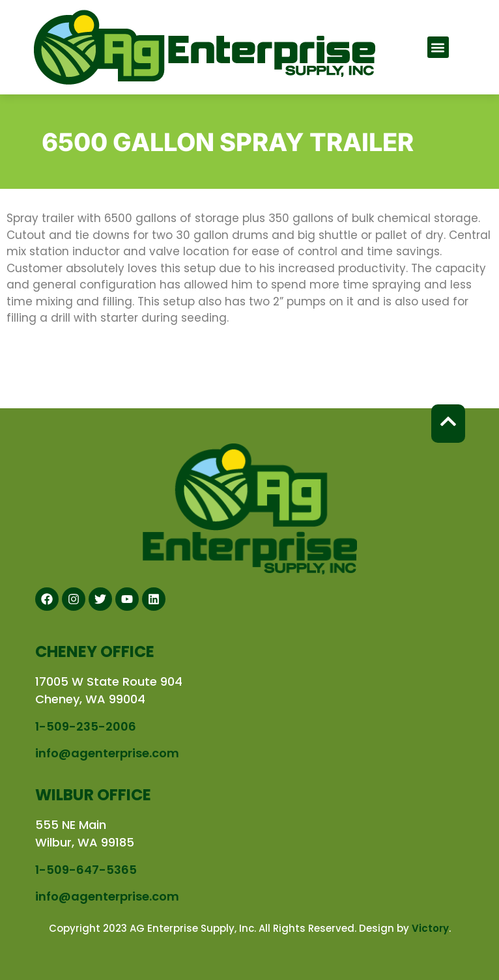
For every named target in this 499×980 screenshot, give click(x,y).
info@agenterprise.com (107, 753)
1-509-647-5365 (86, 870)
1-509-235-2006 (86, 726)
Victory (430, 928)
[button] (438, 47)
